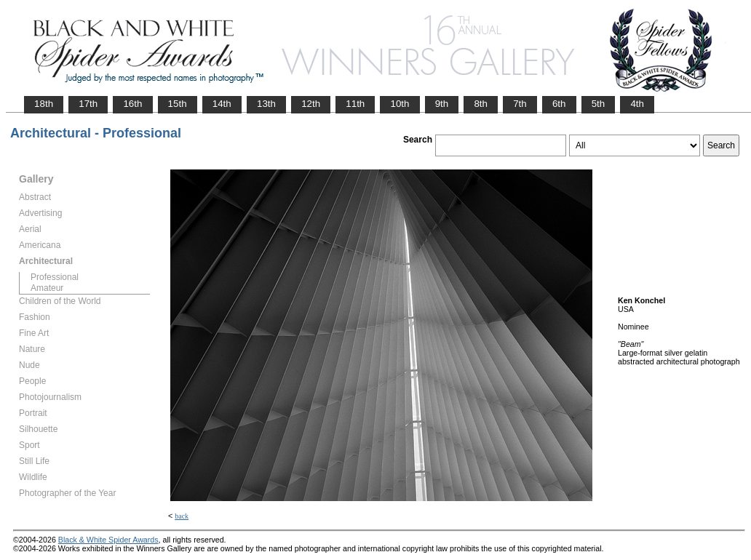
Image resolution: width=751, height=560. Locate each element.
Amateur (47, 288)
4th (637, 104)
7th (520, 104)
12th (311, 104)
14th (222, 104)
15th (178, 104)
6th (559, 104)
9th (442, 104)
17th (88, 104)
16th (132, 104)
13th (266, 104)
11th (355, 104)
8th (481, 104)
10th (400, 104)
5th (599, 104)
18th (44, 104)
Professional (55, 277)
